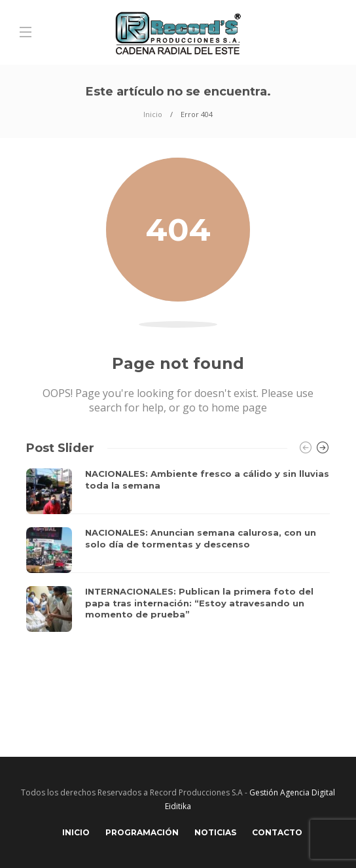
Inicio (153, 114)
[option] (178, 550)
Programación (142, 832)
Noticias (215, 832)
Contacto (277, 832)
